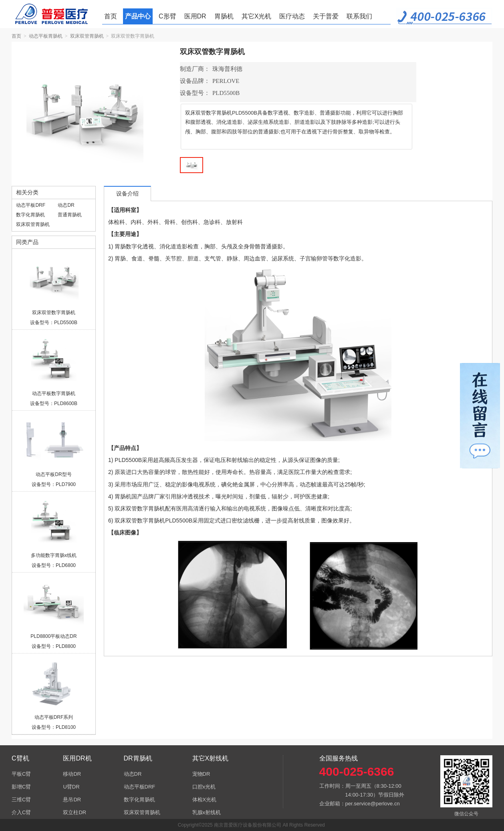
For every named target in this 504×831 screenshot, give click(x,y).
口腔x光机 (204, 787)
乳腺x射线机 (207, 812)
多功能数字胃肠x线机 (54, 555)
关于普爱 (326, 16)
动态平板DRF (31, 205)
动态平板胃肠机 (46, 36)
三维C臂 (21, 800)
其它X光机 (257, 16)
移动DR (72, 774)
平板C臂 (21, 774)
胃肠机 (224, 16)
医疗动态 (292, 16)
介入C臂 (21, 812)
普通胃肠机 (70, 215)
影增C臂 (21, 787)
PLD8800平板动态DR (53, 636)
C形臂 (167, 16)
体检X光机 (205, 800)
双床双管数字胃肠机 (54, 313)
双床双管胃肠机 (87, 36)
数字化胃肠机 (30, 215)
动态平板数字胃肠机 (54, 393)
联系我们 (359, 16)
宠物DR (201, 774)
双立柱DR (75, 812)
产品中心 (138, 16)
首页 (111, 16)
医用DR (195, 16)
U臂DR (71, 787)
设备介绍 (127, 194)
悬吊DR (72, 800)
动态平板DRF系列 (54, 717)
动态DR (66, 205)
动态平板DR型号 (53, 474)
